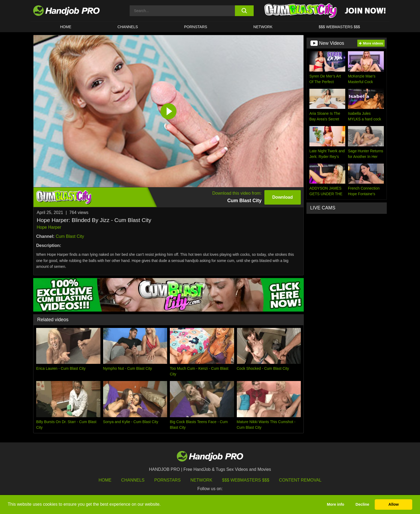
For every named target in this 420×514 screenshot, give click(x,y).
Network (263, 27)
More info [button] (335, 504)
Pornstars (196, 27)
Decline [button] (362, 504)
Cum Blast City (70, 236)
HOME (66, 27)
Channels (133, 480)
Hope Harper (49, 227)
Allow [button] (393, 504)
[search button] (244, 11)
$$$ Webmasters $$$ (246, 480)
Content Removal (300, 480)
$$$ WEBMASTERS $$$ (339, 27)
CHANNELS (128, 27)
